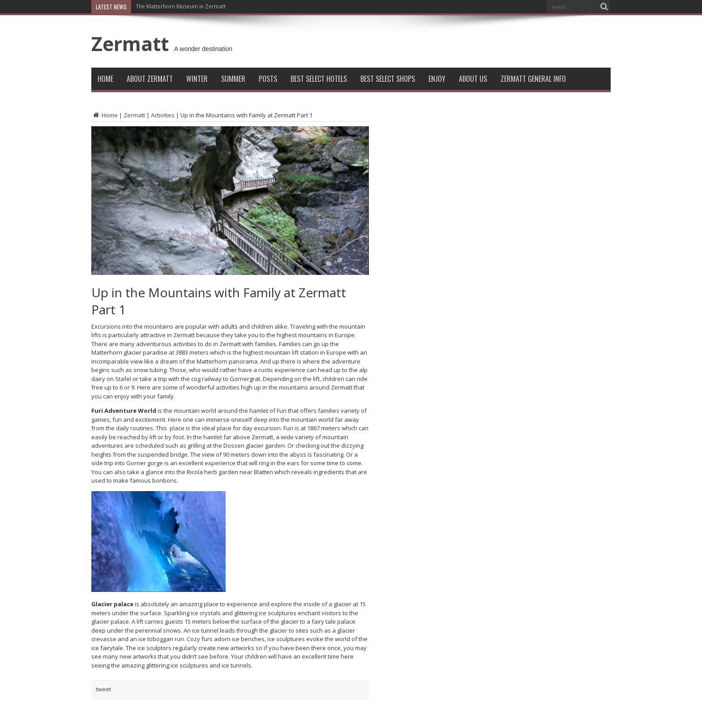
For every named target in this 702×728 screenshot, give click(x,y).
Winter (197, 79)
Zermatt (130, 43)
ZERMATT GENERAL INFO (533, 79)
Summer (233, 79)
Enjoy (437, 79)
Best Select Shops (388, 79)
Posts (268, 79)
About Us (473, 79)
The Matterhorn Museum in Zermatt (181, 6)
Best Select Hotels (319, 79)
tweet (103, 689)
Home (105, 79)
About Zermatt (150, 79)
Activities (163, 115)
